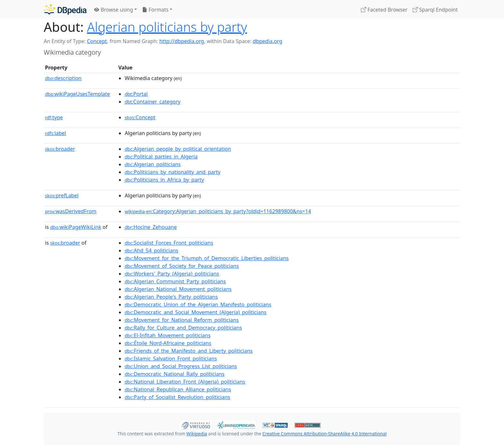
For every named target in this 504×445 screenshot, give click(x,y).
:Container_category (153, 102)
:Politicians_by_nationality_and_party (173, 172)
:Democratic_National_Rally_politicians (175, 374)
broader (60, 149)
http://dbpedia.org (182, 41)
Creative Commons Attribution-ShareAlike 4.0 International (324, 434)
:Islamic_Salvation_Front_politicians (171, 359)
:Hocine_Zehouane (151, 227)
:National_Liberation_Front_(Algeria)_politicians (185, 382)
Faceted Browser (384, 10)
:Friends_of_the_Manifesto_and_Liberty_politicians (189, 351)
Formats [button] (155, 10)
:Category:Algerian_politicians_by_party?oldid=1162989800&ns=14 (218, 211)
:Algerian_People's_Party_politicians (171, 297)
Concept (97, 41)
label (56, 133)
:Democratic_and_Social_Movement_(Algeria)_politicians (196, 312)
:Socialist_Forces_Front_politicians (169, 243)
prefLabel (62, 195)
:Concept (140, 117)
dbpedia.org (267, 41)
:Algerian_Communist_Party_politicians (175, 281)
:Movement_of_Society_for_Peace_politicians (182, 266)
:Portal (136, 94)
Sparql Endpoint (435, 10)
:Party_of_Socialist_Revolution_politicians (177, 397)
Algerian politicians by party (167, 27)
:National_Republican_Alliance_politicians (178, 389)
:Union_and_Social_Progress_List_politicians (181, 366)
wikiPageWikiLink (76, 227)
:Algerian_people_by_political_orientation (178, 149)
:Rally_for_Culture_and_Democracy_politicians (183, 328)
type (54, 117)
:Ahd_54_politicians (152, 250)
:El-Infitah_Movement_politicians (168, 335)
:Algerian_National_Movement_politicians (178, 289)
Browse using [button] (114, 10)
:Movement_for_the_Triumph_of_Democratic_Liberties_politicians (207, 258)
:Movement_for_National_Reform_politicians (182, 320)
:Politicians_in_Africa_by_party (164, 180)
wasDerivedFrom (71, 211)
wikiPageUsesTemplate (77, 94)
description (63, 78)
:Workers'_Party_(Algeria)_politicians (172, 274)
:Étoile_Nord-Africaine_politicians (168, 343)
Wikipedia (197, 434)
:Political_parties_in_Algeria (161, 157)
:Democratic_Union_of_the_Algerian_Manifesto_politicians (198, 304)
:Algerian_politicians (153, 164)
